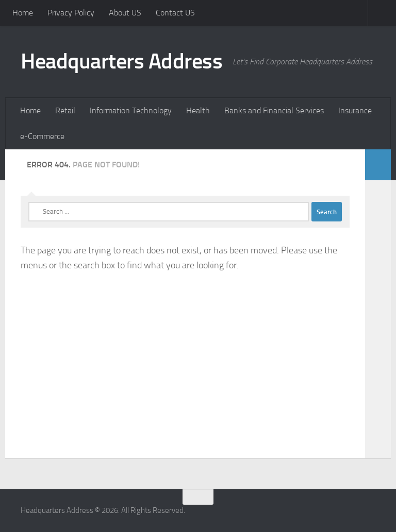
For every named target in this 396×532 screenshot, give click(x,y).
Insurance (355, 110)
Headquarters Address (121, 61)
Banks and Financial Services (274, 110)
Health (198, 110)
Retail (65, 110)
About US (125, 13)
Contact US (175, 13)
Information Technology (131, 110)
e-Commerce (42, 136)
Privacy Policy (71, 13)
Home (23, 13)
